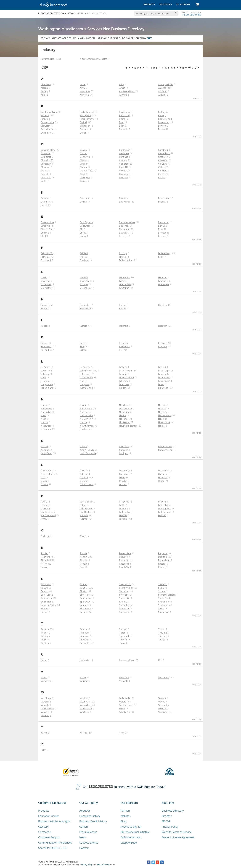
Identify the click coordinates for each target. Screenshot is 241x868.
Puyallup (123, 519)
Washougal (85, 702)
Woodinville (125, 712)
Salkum (83, 585)
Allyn (82, 88)
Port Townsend (48, 516)
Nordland (124, 450)
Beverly (162, 116)
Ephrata (162, 233)
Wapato (162, 698)
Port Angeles (164, 509)
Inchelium (85, 326)
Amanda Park (165, 88)
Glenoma (163, 278)
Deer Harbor (164, 198)
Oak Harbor (47, 471)
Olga (43, 478)
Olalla (161, 474)
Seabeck (162, 585)
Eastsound (163, 223)
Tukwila (123, 640)
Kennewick (46, 347)
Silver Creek (47, 595)
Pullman (84, 519)
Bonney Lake (47, 123)
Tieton (122, 633)
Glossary (43, 827)
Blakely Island (165, 119)
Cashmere (124, 154)
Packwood (124, 502)
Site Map (167, 816)
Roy (82, 567)
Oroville (123, 481)
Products (44, 811)
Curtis (44, 181)
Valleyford (124, 678)
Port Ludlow (125, 512)
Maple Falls (46, 409)
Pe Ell (122, 505)
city (150, 38)
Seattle (83, 588)
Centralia (124, 157)
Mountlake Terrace (128, 426)
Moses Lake (164, 423)
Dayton (123, 198)
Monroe (84, 423)
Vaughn (84, 681)
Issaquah (163, 326)
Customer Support (49, 837)
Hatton (122, 305)
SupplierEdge (129, 843)
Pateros (84, 505)
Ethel (43, 236)
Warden (45, 702)
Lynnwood (163, 388)
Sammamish (125, 585)
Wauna (162, 702)
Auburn (162, 95)
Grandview (46, 285)
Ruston (162, 567)
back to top (197, 98)
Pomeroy (123, 509)
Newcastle (124, 447)
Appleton (163, 92)
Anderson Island (127, 92)
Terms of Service (103, 865)
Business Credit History (93, 821)
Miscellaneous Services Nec (94, 59)
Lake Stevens (126, 371)
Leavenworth (86, 378)
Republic (123, 557)
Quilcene (45, 536)
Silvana (162, 592)
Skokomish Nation (167, 595)
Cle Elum (162, 164)
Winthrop (84, 712)
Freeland (84, 260)
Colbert (162, 167)
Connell (45, 174)
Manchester (125, 405)
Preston (162, 516)
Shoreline (124, 592)
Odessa (84, 474)
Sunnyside (124, 612)
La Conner (85, 367)
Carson (83, 154)
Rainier (44, 554)
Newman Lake (165, 447)
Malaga (83, 405)
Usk (160, 660)
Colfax (44, 171)
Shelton (84, 592)
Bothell (83, 123)
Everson (162, 236)
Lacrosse (45, 371)
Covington (85, 178)
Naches (45, 447)
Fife (82, 257)
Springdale (124, 605)
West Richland (126, 705)
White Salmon (48, 709)
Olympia (84, 478)
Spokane (163, 602)
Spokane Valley (48, 605)
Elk (81, 229)
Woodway (46, 716)
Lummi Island (86, 388)
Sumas (44, 612)
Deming (84, 202)
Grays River (47, 288)
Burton (83, 133)
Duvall (44, 205)
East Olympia (86, 223)
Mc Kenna (124, 412)
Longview (85, 385)
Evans (83, 236)
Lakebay (45, 374)
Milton (161, 419)
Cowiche (123, 178)
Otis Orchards (87, 485)
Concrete (163, 171)
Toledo (44, 636)
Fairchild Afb (47, 254)
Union (44, 660)
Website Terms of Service (177, 832)
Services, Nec (48, 59)
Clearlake (46, 167)
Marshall (162, 409)
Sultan (161, 609)
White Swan (86, 709)
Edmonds (124, 226)
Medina (123, 416)
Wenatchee (86, 705)
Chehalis (45, 160)
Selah (161, 588)
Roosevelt (124, 564)
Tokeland (163, 633)
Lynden (123, 388)
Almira (122, 88)
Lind (82, 381)
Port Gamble (47, 512)
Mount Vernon (87, 426)
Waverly (45, 705)
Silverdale (85, 595)
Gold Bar (45, 281)
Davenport (85, 198)
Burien (161, 129)
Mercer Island (165, 416)
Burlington (46, 133)
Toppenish (124, 636)
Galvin (44, 278)
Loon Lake (124, 385)
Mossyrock (46, 426)
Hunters (45, 309)
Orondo (84, 481)
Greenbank (125, 288)
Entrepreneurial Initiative (135, 832)
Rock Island (164, 560)
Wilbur (122, 709)
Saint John (46, 585)
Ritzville (84, 560)
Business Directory (173, 811)
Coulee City (164, 174)
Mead (44, 416)
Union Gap (85, 660)
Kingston (162, 347)
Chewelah (163, 160)
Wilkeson (163, 709)
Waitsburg (46, 698)
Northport (124, 454)
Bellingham (85, 116)
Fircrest (123, 257)
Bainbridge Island (49, 112)
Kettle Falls (124, 347)
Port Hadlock (86, 512)
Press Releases (88, 832)
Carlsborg (163, 150)
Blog (123, 821)
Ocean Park (164, 471)
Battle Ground (87, 112)
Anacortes (85, 92)
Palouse (162, 502)
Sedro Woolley (126, 588)
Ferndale (45, 257)
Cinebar (84, 164)
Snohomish (46, 598)
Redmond (46, 557)
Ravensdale (125, 554)
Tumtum (45, 643)
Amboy (44, 92)
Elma (161, 229)
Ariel (43, 95)
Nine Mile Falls (87, 450)
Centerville (85, 157)
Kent (82, 347)
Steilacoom (85, 609)
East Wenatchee (127, 223)
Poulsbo (84, 516)
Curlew (162, 178)
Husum (123, 309)
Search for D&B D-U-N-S (53, 848)
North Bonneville (88, 454)
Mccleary (163, 412)
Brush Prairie (47, 129)
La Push (123, 367)
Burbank (123, 129)
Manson (162, 405)
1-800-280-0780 (192, 15)
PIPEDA (166, 821)
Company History (90, 816)
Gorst (122, 281)
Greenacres (86, 288)
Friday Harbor (126, 260)
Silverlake (124, 595)
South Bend (164, 598)
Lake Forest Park (88, 371)
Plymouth (45, 509)
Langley (162, 374)
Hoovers (84, 848)
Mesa (44, 419)
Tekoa (161, 629)
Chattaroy (163, 157)
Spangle (123, 602)
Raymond (163, 554)
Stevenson (124, 609)
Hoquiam (163, 305)
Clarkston (124, 164)
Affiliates (126, 816)
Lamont (123, 374)
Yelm (122, 733)
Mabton (45, 405)
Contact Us (45, 832)
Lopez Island (47, 388)
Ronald (83, 564)
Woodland (163, 712)
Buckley (84, 129)
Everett (123, 236)
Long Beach (164, 381)
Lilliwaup (45, 381)
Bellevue (45, 116)
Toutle (44, 640)
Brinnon (162, 126)
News (83, 837)
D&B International (131, 837)
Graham (162, 281)
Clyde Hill (124, 167)
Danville (45, 198)
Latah (44, 378)
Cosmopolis (125, 174)
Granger (84, 285)
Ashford (123, 95)
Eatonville (46, 226)
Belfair (161, 112)
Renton (83, 557)
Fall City (123, 254)
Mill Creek (124, 419)
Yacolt (44, 733)
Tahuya (123, 629)
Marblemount (126, 409)
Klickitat (123, 350)
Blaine (122, 119)
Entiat (83, 233)
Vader (44, 678)
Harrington (85, 305)
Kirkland (45, 350)
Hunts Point (85, 309)
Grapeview (164, 285)
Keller (83, 343)
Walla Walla (125, 698)
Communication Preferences (55, 843)
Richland (162, 557)
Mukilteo (84, 429)
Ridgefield (46, 560)
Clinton (83, 167)
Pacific (44, 502)
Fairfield (84, 254)
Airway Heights (166, 85)
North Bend (46, 454)
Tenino (44, 633)
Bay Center (125, 112)
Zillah (44, 750)
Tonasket (85, 636)
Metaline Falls (87, 419)
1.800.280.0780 (101, 787)
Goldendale (86, 281)
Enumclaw (124, 233)
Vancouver (163, 678)
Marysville (46, 412)
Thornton (85, 633)
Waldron (84, 698)
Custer (83, 181)
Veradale (124, 681)
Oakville (84, 471)
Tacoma (45, 629)
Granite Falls (125, 285)
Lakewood (85, 374)
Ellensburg (124, 229)
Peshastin (163, 505)
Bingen (44, 119)
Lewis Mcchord (126, 378)
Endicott (45, 233)
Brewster (45, 126)
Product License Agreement (178, 837)
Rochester (124, 560)
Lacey (161, 367)
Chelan (83, 160)
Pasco (44, 505)
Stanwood (163, 605)
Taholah (84, 629)
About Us (85, 811)
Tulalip (161, 640)
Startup (44, 609)
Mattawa (84, 412)
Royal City (124, 567)
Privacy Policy (170, 827)
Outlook (123, 485)
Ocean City (124, 471)
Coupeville (46, 178)
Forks (161, 257)
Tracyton (84, 640)
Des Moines (125, 202)
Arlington (84, 95)
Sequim (45, 592)
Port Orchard (164, 512)
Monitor (45, 423)
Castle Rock (164, 154)
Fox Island (46, 260)
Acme (83, 85)
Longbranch (47, 385)
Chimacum (46, 164)
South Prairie (47, 602)
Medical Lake (86, 416)
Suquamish (164, 612)
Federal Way (164, 254)
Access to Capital (131, 827)
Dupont (162, 202)
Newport (45, 450)
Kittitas (83, 350)
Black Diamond (87, 119)
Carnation (46, 154)
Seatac (44, 588)
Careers (84, 827)
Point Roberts (86, 509)
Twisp (122, 643)
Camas (83, 150)
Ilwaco (44, 326)
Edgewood (85, 226)
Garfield (84, 278)
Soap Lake (124, 598)
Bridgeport (85, 126)
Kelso (122, 343)
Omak (122, 478)
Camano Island (48, 150)
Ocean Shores (48, 474)
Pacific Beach (86, 502)
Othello (44, 485)
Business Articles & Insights (54, 821)
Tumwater (85, 643)
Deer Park (46, 202)
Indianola (124, 326)
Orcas (44, 481)
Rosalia (162, 564)
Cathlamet (46, 157)
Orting (161, 481)
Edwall (161, 226)
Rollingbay (46, 564)
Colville (123, 171)
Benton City (125, 116)
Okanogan (124, 474)
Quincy (83, 536)
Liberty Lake (164, 378)
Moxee (161, 426)
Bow (121, 123)
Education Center (49, 816)
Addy (122, 85)
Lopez (161, 385)
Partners (126, 811)
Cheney (123, 160)
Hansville (45, 305)
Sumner (84, 612)
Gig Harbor (124, 278)
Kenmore (163, 343)
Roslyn (44, 567)
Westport (163, 705)
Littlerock (124, 381)
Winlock (45, 712)
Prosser (45, 519)
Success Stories (89, 843)
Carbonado (125, 150)
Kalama (45, 343)
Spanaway (85, 602)
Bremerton (163, 123)
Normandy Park (166, 450)
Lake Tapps (164, 371)
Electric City (47, 229)
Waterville (124, 702)
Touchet (162, 636)
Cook (82, 174)
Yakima (83, 733)
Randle (83, 554)
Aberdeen (46, 85)
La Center (46, 367)
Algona (44, 88)
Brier (122, 126)
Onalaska (163, 478)
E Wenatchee (47, 223)
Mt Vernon (46, 429)
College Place (87, 171)
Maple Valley (86, 409)
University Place (127, 660)
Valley (83, 678)
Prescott (123, 516)
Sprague (84, 605)
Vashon (45, 681)
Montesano (125, 423)
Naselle (84, 447)
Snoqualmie (86, 598)
